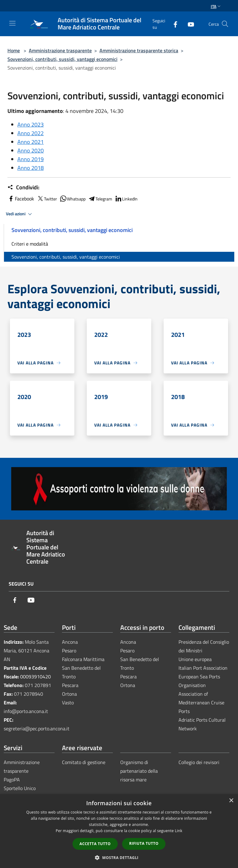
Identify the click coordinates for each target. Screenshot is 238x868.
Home (14, 50)
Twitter (47, 199)
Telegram (100, 199)
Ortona (69, 694)
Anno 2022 (31, 133)
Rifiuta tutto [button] (144, 843)
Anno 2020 (31, 150)
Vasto (68, 703)
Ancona (70, 642)
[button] (119, 857)
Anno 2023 (31, 125)
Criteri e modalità (30, 244)
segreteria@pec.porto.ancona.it (37, 728)
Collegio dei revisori (199, 762)
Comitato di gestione (84, 762)
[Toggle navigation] (12, 23)
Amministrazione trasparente (60, 50)
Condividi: (23, 187)
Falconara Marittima (83, 659)
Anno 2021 (31, 142)
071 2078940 (29, 694)
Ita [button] (216, 6)
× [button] (231, 801)
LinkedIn (126, 199)
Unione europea (195, 659)
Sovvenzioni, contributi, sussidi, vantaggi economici (62, 59)
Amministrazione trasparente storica (139, 50)
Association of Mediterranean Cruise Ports (201, 703)
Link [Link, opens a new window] (178, 831)
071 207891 (38, 685)
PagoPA (12, 780)
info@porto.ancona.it (26, 711)
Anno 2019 (31, 159)
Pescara (70, 685)
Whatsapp (73, 199)
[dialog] (119, 831)
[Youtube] (188, 24)
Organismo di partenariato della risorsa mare (139, 771)
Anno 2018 (31, 168)
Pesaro (69, 651)
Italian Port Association (203, 668)
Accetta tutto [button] (95, 844)
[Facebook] (173, 24)
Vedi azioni (20, 214)
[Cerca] (225, 24)
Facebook (21, 199)
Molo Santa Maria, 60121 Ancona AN (26, 651)
